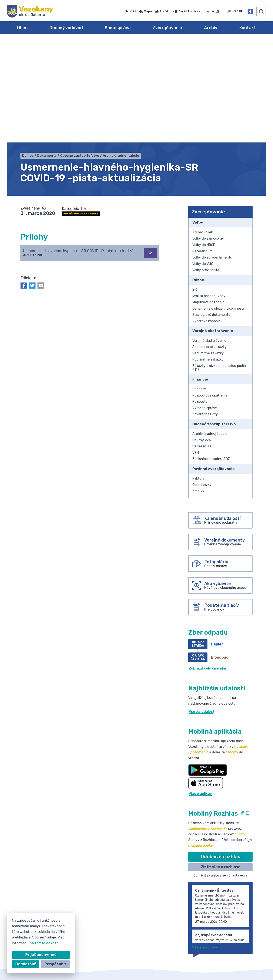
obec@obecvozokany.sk (246, 940)
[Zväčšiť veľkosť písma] (218, 11)
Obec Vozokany (195, 969)
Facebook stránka (241, 945)
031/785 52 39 (238, 936)
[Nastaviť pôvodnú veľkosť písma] (213, 11)
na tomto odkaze (44, 943)
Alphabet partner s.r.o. (131, 969)
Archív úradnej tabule (81, 112)
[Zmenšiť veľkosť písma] (208, 11)
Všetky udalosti (202, 610)
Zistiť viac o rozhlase (221, 765)
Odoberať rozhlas (220, 755)
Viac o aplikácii (201, 692)
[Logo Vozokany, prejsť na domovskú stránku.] (30, 11)
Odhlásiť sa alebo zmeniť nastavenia (220, 774)
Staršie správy (205, 846)
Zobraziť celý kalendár (208, 566)
